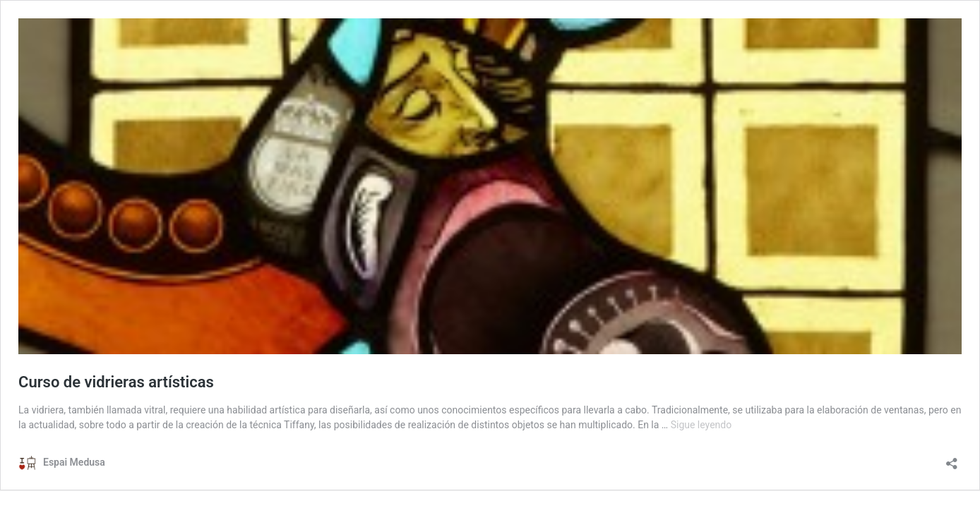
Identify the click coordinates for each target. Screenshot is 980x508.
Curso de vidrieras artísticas (116, 382)
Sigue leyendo (701, 425)
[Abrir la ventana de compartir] (952, 459)
